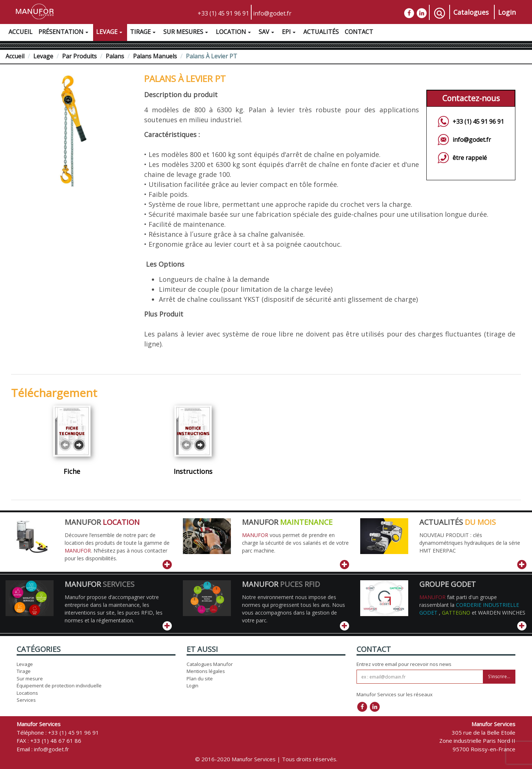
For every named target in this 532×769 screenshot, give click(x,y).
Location (234, 33)
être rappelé (470, 158)
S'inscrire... (499, 676)
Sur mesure (30, 679)
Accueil (21, 32)
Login (507, 12)
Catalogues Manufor (210, 664)
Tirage (144, 33)
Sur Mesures (187, 33)
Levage (110, 33)
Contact (359, 32)
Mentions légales (206, 671)
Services (26, 700)
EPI (290, 33)
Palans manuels (155, 56)
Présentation (64, 33)
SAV (267, 33)
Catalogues (471, 12)
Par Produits (79, 56)
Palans (115, 56)
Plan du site (200, 679)
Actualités (321, 32)
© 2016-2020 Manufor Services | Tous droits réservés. (266, 759)
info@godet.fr (272, 13)
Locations (27, 693)
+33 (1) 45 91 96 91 (223, 13)
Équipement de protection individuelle (59, 686)
